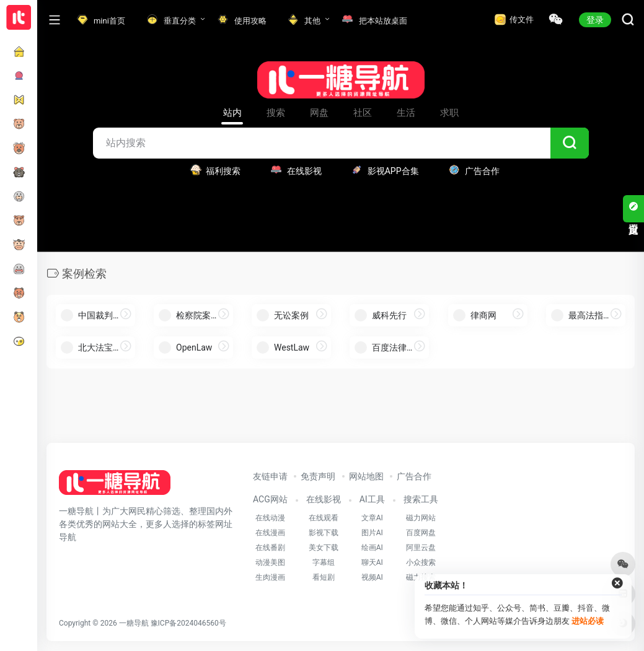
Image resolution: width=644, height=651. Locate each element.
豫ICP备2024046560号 (188, 623)
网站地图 (366, 476)
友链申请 (270, 476)
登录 (595, 20)
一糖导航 (134, 623)
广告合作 (414, 476)
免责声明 (318, 476)
